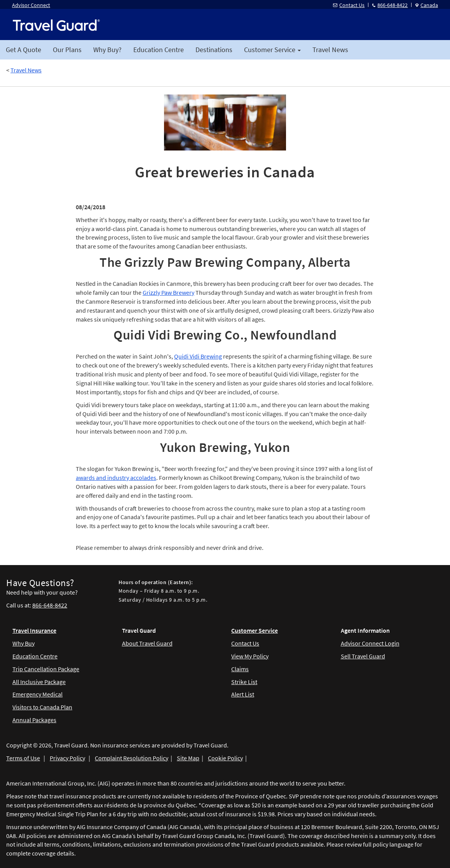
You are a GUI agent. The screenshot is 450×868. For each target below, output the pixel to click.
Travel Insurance (34, 630)
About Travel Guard (147, 643)
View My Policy (250, 656)
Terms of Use (23, 758)
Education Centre (159, 50)
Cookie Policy (225, 758)
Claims (240, 669)
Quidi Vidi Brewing (198, 356)
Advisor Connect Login (370, 643)
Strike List (244, 682)
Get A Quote (24, 50)
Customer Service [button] (272, 50)
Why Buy (24, 643)
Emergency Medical (37, 694)
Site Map (188, 758)
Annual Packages (34, 720)
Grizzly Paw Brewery (168, 292)
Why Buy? (107, 50)
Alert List (243, 694)
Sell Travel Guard (363, 656)
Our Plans (67, 50)
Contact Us (349, 5)
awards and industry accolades (116, 478)
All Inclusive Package (39, 682)
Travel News (330, 50)
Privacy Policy (67, 758)
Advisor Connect (31, 5)
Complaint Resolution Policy (132, 758)
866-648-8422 (390, 5)
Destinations (214, 50)
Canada (427, 5)
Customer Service (255, 630)
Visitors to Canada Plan (42, 707)
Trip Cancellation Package (46, 669)
